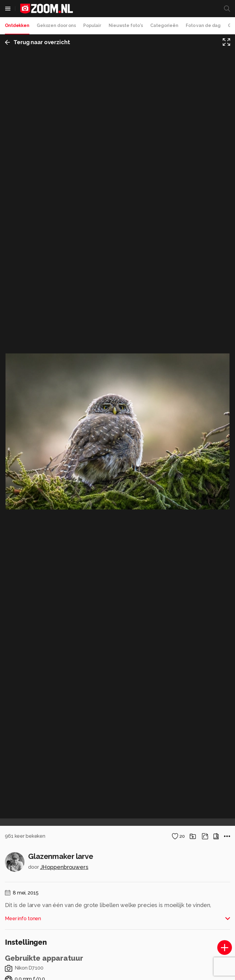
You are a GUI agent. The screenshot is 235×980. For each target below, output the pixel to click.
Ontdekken (17, 25)
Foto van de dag (203, 25)
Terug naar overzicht (37, 42)
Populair (92, 25)
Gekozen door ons (56, 25)
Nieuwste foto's (126, 25)
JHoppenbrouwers (64, 867)
